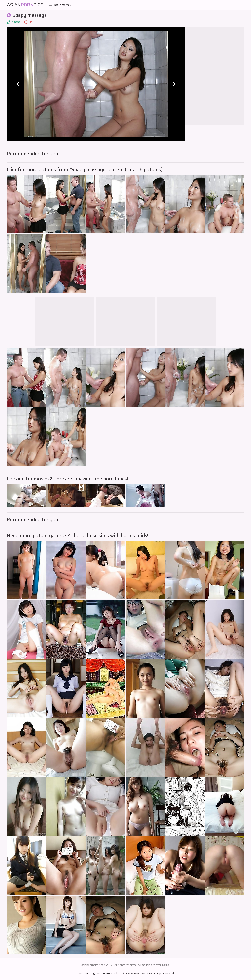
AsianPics (25, 5)
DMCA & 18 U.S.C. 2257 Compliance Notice (149, 973)
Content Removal (105, 973)
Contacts (82, 973)
